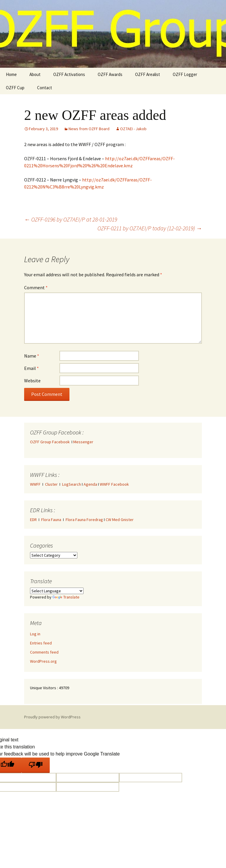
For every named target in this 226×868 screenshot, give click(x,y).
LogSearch (72, 484)
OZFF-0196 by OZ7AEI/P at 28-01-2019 (71, 219)
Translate (66, 597)
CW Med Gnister (120, 520)
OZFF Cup (15, 88)
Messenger (83, 442)
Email (31, 368)
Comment (36, 287)
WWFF (35, 484)
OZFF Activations (69, 74)
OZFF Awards (110, 74)
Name (32, 356)
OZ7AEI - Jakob (133, 129)
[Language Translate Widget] (57, 591)
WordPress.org (43, 661)
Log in (35, 634)
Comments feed (44, 652)
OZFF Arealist (148, 74)
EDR (33, 520)
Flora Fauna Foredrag (84, 520)
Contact (45, 88)
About (35, 74)
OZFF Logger (185, 74)
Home (11, 74)
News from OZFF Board (89, 129)
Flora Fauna (51, 520)
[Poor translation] (36, 765)
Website (32, 381)
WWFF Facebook (114, 484)
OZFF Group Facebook (51, 442)
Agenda (90, 484)
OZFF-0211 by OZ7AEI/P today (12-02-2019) (150, 228)
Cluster (51, 484)
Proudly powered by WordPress (52, 717)
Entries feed (41, 643)
